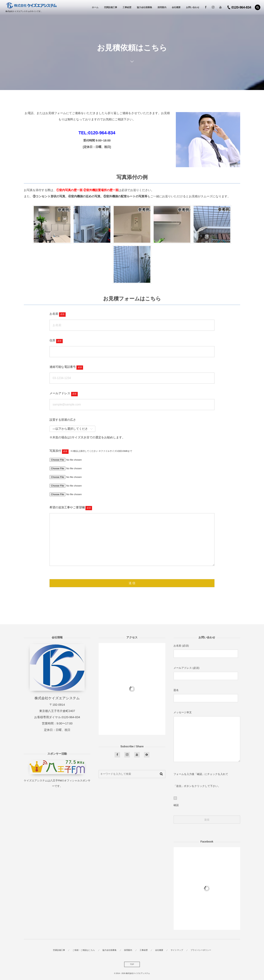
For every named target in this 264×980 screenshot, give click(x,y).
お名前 (54, 314)
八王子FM (56, 780)
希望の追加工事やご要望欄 (67, 508)
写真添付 (55, 451)
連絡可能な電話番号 (63, 367)
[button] (258, 7)
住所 (52, 341)
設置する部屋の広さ (63, 420)
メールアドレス (60, 393)
